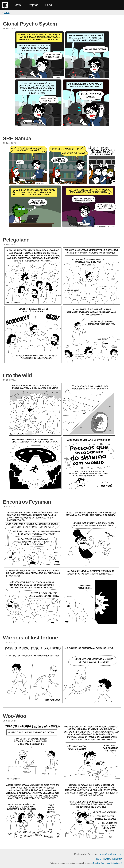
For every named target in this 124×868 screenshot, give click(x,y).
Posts (17, 5)
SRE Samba (17, 138)
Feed (49, 5)
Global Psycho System (30, 24)
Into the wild (17, 375)
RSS (99, 859)
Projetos (33, 5)
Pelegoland (16, 240)
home (7, 13)
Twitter (106, 859)
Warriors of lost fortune (30, 638)
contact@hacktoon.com (110, 854)
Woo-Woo (15, 716)
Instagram (117, 859)
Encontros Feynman (27, 502)
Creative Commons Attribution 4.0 (108, 863)
